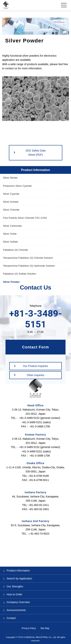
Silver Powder (11, 282)
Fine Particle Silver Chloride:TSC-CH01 (25, 218)
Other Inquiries (36, 375)
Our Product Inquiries (35, 366)
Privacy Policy (29, 628)
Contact (11, 618)
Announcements (16, 610)
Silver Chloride (11, 210)
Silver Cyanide (11, 194)
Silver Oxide (10, 234)
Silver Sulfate (10, 242)
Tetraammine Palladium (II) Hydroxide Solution (29, 266)
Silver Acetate (11, 202)
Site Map (45, 628)
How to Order (14, 594)
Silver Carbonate (12, 226)
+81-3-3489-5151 (35, 319)
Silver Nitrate (10, 178)
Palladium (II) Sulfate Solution (20, 274)
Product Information (35, 170)
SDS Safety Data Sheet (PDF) (36, 153)
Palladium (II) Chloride (16, 250)
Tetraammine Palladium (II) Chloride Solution (28, 258)
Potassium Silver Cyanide (17, 186)
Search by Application (19, 578)
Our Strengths (15, 586)
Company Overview (18, 602)
